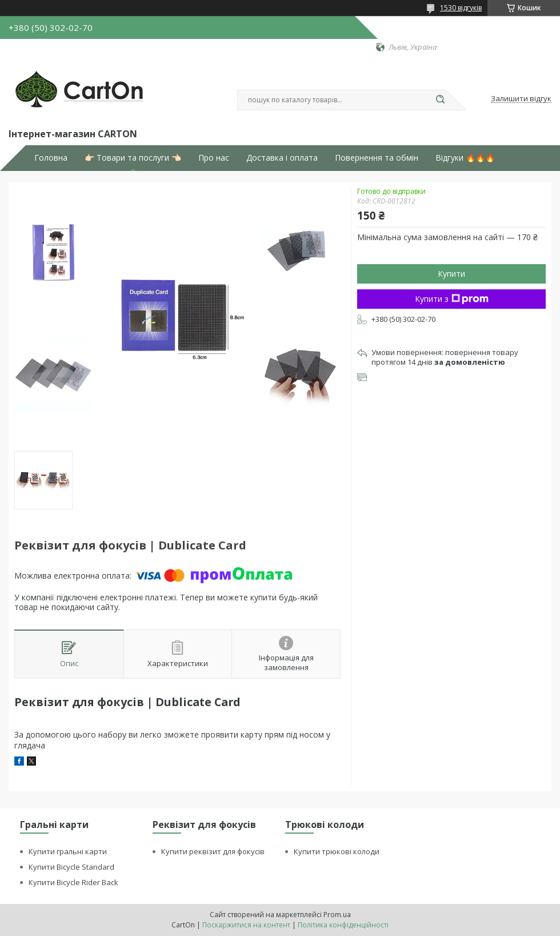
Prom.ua (337, 915)
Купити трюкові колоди (337, 851)
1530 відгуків (461, 8)
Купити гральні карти (68, 851)
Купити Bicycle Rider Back (73, 882)
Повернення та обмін (377, 158)
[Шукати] (440, 100)
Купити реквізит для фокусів (213, 851)
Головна (51, 158)
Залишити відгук (521, 99)
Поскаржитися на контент (246, 925)
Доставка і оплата (282, 158)
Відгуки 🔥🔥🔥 (465, 158)
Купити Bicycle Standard (71, 867)
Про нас (214, 158)
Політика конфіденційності (343, 925)
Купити (451, 274)
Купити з (452, 299)
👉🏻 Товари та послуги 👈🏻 (133, 158)
